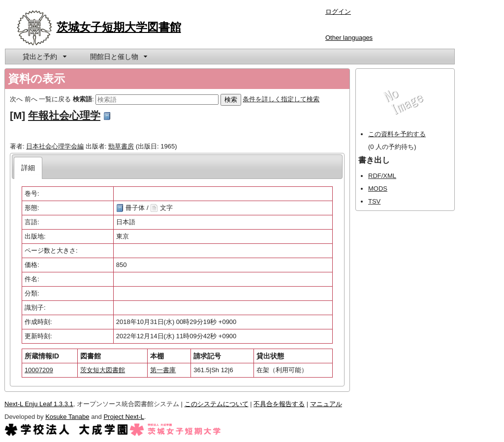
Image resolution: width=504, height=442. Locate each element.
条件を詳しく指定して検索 (281, 99)
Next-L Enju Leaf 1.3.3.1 (39, 404)
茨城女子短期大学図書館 (119, 27)
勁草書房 (121, 146)
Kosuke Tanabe (67, 417)
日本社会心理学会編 (55, 146)
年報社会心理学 (64, 115)
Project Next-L (124, 417)
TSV (374, 201)
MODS (378, 189)
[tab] (28, 168)
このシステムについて (217, 404)
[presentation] (28, 168)
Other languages (349, 38)
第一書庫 (163, 370)
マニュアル (326, 404)
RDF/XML (382, 176)
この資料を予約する (397, 134)
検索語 (82, 99)
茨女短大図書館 (103, 370)
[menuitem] (44, 57)
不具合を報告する (279, 404)
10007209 (39, 370)
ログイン (338, 12)
